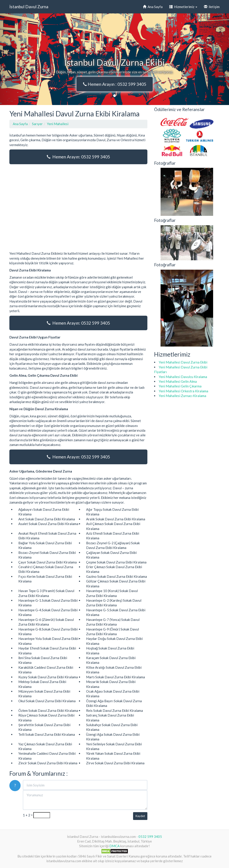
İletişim (212, 7)
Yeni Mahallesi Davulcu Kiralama (183, 377)
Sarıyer (37, 124)
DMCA (114, 846)
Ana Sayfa (153, 7)
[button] (17, 59)
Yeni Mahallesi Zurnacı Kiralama (182, 396)
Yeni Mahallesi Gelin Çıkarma (180, 386)
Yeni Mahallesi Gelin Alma (178, 381)
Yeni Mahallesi (58, 124)
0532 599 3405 (150, 836)
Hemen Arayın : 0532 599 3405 (115, 84)
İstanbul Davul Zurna (29, 7)
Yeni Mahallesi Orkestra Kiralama (183, 391)
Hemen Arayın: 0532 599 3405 (78, 157)
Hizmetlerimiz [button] (183, 7)
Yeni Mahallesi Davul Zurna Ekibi (183, 362)
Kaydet (140, 816)
